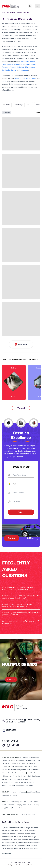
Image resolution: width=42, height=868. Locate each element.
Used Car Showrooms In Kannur (24, 760)
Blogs (38, 792)
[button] (10, 484)
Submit (21, 512)
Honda (26, 802)
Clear (38, 112)
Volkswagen (24, 808)
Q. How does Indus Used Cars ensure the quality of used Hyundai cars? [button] (19, 597)
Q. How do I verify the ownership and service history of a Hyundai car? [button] (17, 605)
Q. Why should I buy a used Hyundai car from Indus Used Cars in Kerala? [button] (18, 588)
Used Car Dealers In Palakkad (24, 776)
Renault (15, 808)
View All (21, 408)
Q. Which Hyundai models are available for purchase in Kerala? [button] (19, 614)
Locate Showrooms (10, 795)
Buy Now (12, 538)
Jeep (3, 808)
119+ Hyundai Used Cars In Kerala (18, 13)
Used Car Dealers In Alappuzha (21, 767)
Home (3, 13)
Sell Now (30, 538)
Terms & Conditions (28, 814)
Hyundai (23, 805)
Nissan (9, 808)
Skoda (36, 805)
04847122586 (11, 730)
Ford (21, 802)
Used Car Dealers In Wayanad (22, 785)
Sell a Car (28, 680)
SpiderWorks (30, 865)
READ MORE (6, 853)
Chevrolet (14, 802)
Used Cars (31, 792)
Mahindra (11, 805)
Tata (17, 805)
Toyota (30, 805)
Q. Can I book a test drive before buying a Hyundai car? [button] (19, 622)
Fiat (31, 802)
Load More (21, 344)
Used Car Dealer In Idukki (17, 773)
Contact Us (22, 792)
